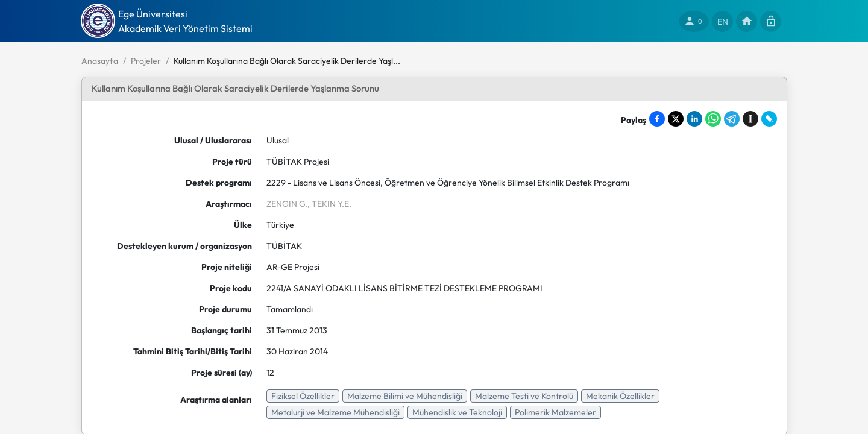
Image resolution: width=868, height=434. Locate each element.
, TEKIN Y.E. (329, 204)
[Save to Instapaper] (750, 119)
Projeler (146, 61)
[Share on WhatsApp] (713, 119)
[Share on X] (676, 119)
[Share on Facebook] (657, 119)
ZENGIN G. (287, 204)
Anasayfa (100, 61)
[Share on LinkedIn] (694, 119)
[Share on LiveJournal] (769, 119)
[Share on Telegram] (732, 119)
